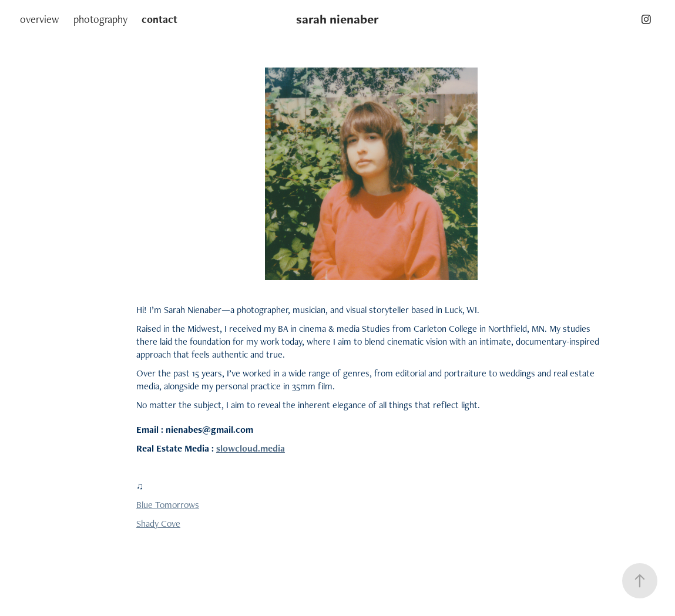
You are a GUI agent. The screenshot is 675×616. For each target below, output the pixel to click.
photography (100, 19)
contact (159, 19)
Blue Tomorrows (168, 505)
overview (39, 19)
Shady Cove (158, 524)
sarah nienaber (337, 19)
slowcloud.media (251, 448)
